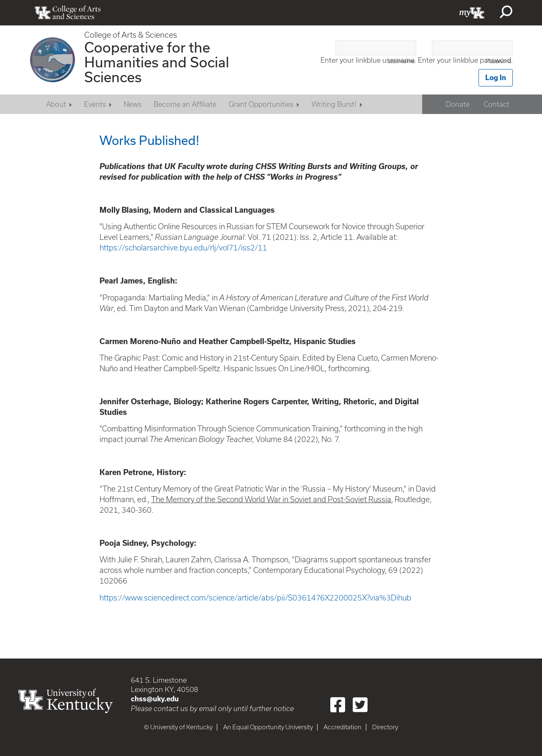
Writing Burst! (334, 104)
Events (95, 104)
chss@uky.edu (155, 699)
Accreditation (343, 727)
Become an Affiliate (185, 104)
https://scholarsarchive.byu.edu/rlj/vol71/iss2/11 (183, 248)
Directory (385, 727)
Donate (458, 104)
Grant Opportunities (261, 104)
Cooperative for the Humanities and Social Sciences (157, 62)
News (133, 104)
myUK (472, 13)
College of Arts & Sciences (131, 35)
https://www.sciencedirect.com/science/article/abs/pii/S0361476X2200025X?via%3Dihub (255, 598)
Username (401, 61)
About (56, 104)
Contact (496, 104)
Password (499, 61)
